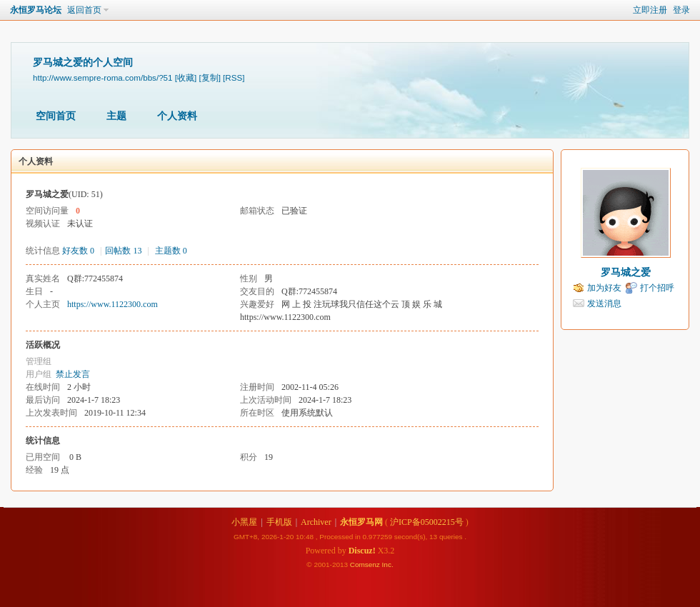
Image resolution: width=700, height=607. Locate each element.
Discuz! (362, 551)
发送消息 (604, 303)
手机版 (279, 522)
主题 (116, 116)
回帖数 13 (123, 251)
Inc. (388, 565)
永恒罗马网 (361, 522)
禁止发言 (73, 374)
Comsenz (366, 565)
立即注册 (650, 10)
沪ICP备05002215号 (427, 522)
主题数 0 (171, 251)
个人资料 (177, 116)
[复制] (209, 77)
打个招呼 (657, 288)
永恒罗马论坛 (36, 10)
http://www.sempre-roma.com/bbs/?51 (103, 77)
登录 (681, 10)
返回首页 (84, 10)
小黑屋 (244, 522)
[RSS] (234, 77)
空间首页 (56, 116)
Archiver (316, 522)
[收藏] (186, 77)
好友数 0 (78, 251)
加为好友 (604, 288)
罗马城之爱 (626, 272)
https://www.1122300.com (112, 304)
